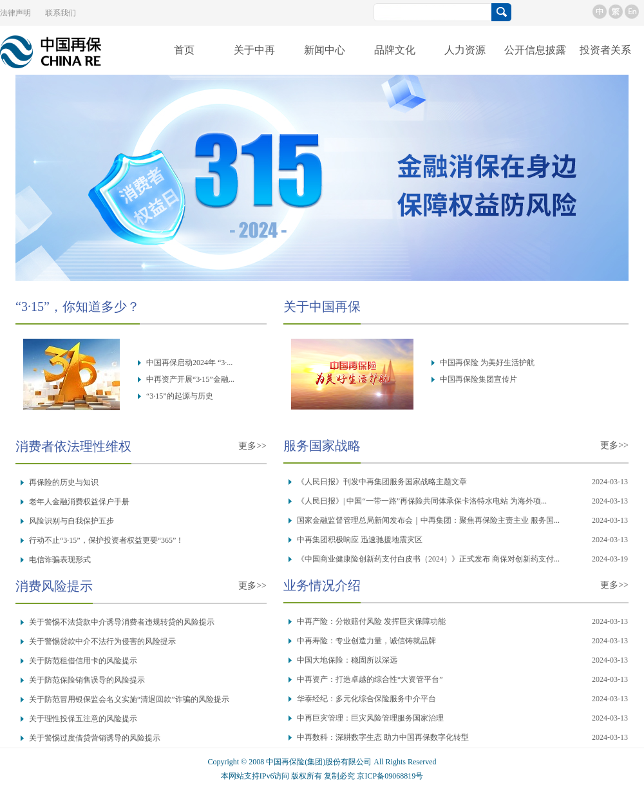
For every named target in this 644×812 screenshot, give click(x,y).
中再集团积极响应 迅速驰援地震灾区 (360, 540)
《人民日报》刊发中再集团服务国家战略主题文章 (382, 482)
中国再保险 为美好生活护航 (487, 363)
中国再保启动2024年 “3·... (189, 363)
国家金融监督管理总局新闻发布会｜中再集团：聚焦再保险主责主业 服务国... (428, 520)
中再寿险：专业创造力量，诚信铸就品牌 (366, 641)
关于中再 (254, 50)
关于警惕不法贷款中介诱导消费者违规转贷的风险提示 (122, 622)
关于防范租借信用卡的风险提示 (83, 661)
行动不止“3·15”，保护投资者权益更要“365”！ (106, 540)
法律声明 (15, 13)
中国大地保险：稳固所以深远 (347, 660)
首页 (184, 50)
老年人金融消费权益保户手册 (79, 502)
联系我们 (61, 13)
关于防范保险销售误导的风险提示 (87, 680)
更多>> (252, 446)
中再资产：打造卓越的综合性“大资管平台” (370, 679)
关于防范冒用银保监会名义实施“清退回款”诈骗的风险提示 (129, 699)
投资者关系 (605, 50)
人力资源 (465, 50)
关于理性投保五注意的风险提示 (83, 719)
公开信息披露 (535, 50)
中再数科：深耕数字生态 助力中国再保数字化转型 (383, 737)
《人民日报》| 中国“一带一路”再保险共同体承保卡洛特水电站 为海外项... (422, 501)
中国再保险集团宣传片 (478, 379)
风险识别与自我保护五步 (71, 521)
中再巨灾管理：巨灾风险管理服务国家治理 (370, 718)
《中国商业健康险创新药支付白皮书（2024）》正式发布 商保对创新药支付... (428, 559)
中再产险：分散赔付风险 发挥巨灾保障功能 (371, 621)
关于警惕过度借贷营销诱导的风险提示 (95, 738)
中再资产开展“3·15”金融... (190, 379)
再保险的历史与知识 (64, 482)
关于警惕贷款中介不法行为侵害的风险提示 (102, 641)
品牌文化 (395, 50)
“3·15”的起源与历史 (180, 396)
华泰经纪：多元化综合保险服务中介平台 (366, 699)
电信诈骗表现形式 (60, 560)
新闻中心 (325, 50)
